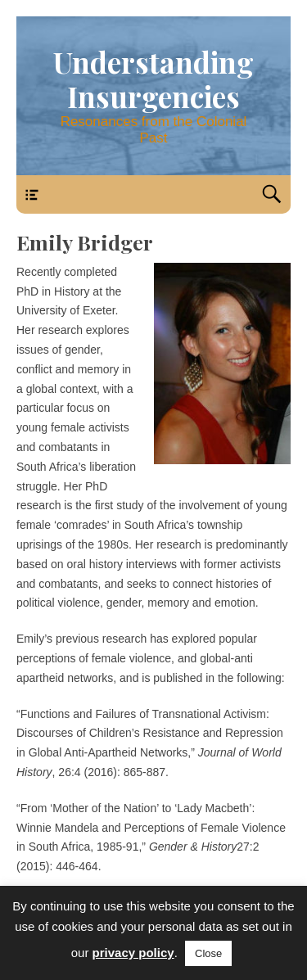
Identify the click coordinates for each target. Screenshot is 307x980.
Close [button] (208, 953)
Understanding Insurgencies (153, 79)
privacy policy (133, 953)
